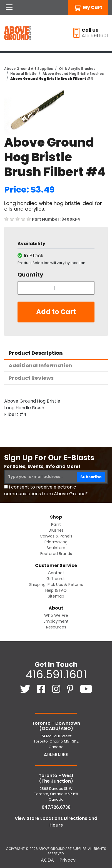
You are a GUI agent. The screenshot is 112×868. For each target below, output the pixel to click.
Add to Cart (56, 312)
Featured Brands (56, 554)
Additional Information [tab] (40, 365)
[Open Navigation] (9, 8)
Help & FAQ (56, 590)
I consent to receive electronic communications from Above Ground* (46, 490)
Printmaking (56, 542)
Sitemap (56, 596)
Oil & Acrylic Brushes (77, 69)
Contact (56, 573)
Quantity (30, 275)
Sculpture (56, 548)
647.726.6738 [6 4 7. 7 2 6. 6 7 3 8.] (56, 807)
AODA (47, 860)
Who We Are (56, 615)
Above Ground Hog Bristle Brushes (73, 74)
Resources (56, 627)
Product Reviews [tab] (31, 378)
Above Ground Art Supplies (28, 69)
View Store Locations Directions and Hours (56, 822)
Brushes (56, 530)
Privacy (68, 860)
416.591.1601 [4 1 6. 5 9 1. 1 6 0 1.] (56, 674)
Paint (56, 524)
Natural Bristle (23, 74)
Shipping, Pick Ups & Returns (56, 585)
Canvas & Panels (56, 536)
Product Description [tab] (36, 353)
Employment (56, 621)
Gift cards (56, 579)
